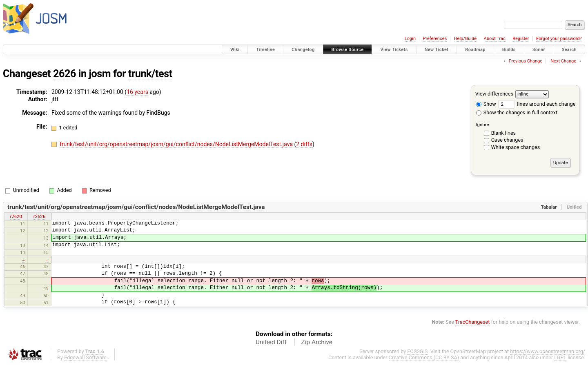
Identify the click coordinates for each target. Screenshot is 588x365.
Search (569, 50)
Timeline (265, 50)
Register (521, 39)
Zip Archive (317, 342)
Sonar (539, 50)
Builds (509, 50)
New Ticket (437, 50)
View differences (494, 94)
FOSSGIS (417, 351)
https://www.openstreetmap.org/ (548, 351)
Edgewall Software (85, 357)
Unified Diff (271, 342)
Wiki (235, 50)
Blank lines (503, 133)
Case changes (507, 140)
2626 (65, 74)
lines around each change (537, 104)
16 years (137, 92)
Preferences (435, 39)
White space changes (516, 147)
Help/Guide (465, 39)
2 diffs (304, 144)
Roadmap (475, 50)
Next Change (563, 61)
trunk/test (150, 74)
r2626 (39, 216)
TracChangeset (473, 322)
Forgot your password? (559, 39)
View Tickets (394, 50)
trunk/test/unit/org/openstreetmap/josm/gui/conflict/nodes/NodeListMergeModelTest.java (177, 144)
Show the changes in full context (517, 112)
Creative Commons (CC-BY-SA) (424, 357)
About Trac (495, 39)
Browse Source (348, 50)
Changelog (303, 50)
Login (410, 39)
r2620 (16, 216)
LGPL (560, 357)
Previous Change (526, 61)
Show (486, 104)
